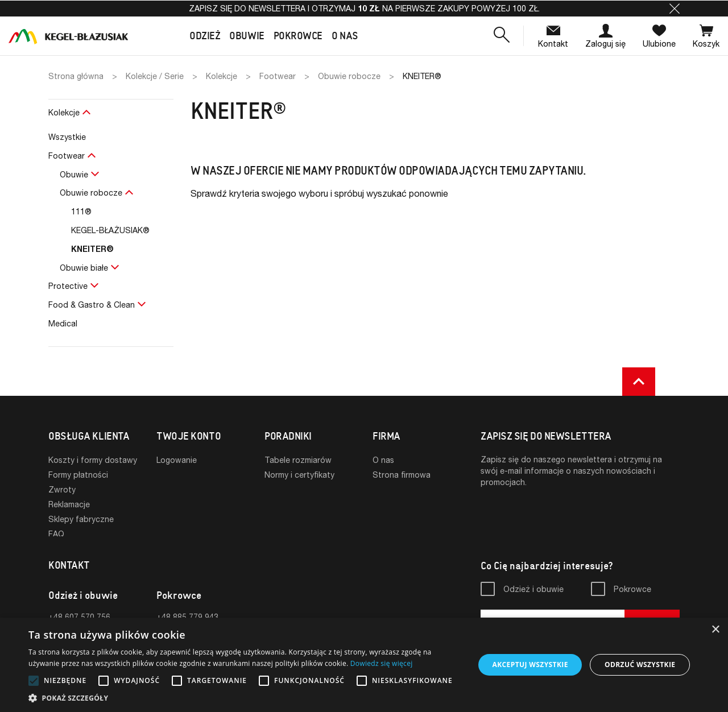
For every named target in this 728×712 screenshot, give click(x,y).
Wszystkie (67, 137)
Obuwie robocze (91, 193)
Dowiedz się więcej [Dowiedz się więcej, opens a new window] (382, 663)
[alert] (364, 665)
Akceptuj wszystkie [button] (530, 665)
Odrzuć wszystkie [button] (640, 665)
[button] (675, 9)
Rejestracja (177, 475)
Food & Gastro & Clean (92, 305)
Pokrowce (632, 592)
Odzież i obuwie (533, 592)
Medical (63, 323)
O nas (383, 460)
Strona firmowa (402, 475)
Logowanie (177, 460)
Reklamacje (69, 504)
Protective (68, 286)
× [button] (715, 630)
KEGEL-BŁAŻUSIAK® (110, 230)
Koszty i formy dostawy (93, 460)
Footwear (67, 156)
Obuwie (74, 174)
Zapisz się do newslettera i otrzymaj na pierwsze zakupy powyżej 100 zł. (364, 8)
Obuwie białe (84, 268)
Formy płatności (78, 475)
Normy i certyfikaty (299, 475)
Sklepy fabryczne (81, 519)
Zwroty (62, 489)
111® (81, 211)
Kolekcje (64, 112)
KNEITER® (92, 249)
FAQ (56, 534)
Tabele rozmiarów (298, 460)
